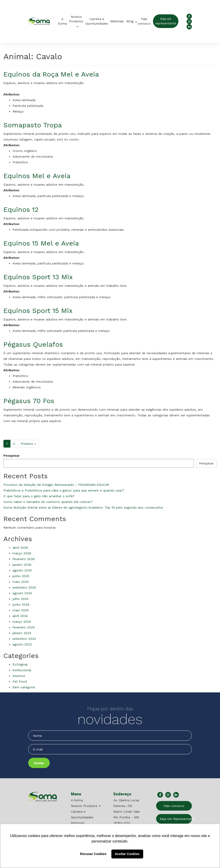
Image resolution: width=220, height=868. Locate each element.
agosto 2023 (22, 644)
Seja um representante (166, 21)
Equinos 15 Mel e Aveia (41, 243)
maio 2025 (21, 582)
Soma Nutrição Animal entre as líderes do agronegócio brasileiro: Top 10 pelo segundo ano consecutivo (83, 507)
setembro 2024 (24, 587)
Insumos (19, 676)
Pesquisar (11, 456)
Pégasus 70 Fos (29, 401)
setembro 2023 (24, 639)
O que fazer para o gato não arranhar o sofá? (39, 496)
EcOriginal (20, 664)
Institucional (22, 670)
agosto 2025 (22, 570)
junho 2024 (21, 604)
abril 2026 (20, 548)
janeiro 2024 (22, 633)
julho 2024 (20, 599)
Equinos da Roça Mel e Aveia (51, 74)
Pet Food (20, 681)
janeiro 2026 (22, 565)
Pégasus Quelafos (33, 344)
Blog (130, 21)
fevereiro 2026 (24, 559)
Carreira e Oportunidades (97, 21)
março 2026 (22, 553)
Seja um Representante (176, 819)
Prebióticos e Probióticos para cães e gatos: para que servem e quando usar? (64, 490)
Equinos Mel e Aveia (37, 176)
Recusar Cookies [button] (93, 854)
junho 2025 (21, 576)
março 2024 (22, 622)
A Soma (62, 21)
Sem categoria (24, 687)
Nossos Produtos (76, 19)
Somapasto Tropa (33, 125)
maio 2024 (21, 610)
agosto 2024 (22, 593)
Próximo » (28, 444)
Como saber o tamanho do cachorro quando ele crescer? (48, 502)
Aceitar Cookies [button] (127, 854)
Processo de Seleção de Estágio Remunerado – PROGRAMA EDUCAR (56, 485)
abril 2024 (20, 616)
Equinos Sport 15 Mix (38, 311)
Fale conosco (144, 21)
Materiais (117, 21)
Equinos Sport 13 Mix (38, 277)
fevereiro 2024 (24, 627)
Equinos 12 (21, 209)
